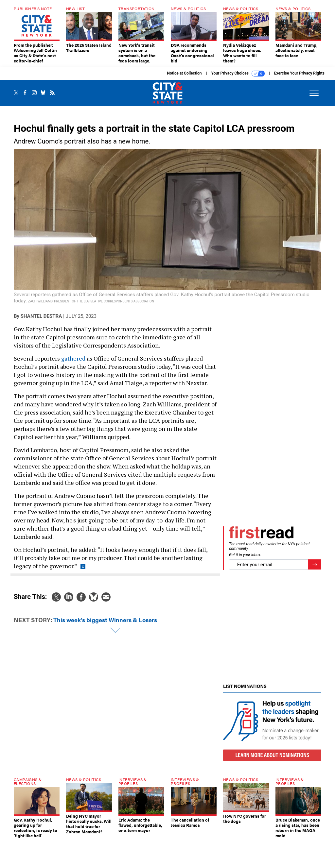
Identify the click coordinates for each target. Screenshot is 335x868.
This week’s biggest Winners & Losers (105, 625)
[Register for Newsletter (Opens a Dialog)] (315, 569)
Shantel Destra (41, 321)
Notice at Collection (184, 78)
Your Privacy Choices (238, 78)
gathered (73, 363)
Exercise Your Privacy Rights (299, 78)
